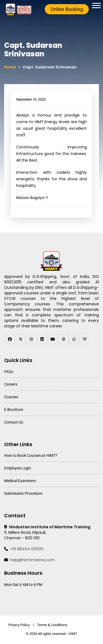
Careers (11, 384)
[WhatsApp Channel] (74, 339)
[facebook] (10, 339)
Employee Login (18, 468)
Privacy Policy (19, 625)
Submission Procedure (23, 493)
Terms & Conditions (52, 625)
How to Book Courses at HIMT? (31, 455)
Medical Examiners (20, 481)
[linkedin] (42, 339)
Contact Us (14, 422)
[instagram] (31, 339)
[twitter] (21, 339)
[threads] (63, 339)
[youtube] (53, 339)
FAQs (9, 372)
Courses (11, 397)
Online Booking (67, 9)
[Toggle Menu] (96, 5)
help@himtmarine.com (32, 560)
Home (10, 67)
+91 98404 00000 (27, 549)
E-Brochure (14, 410)
